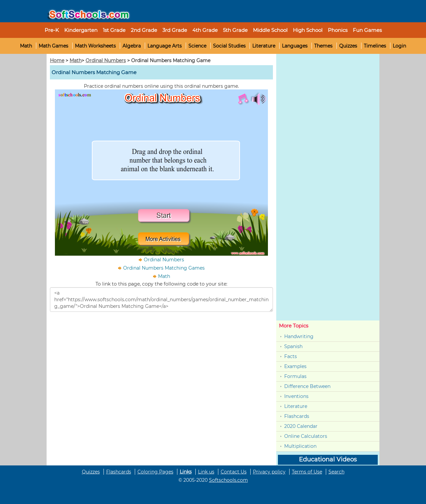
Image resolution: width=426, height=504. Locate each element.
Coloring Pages (155, 472)
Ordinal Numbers (106, 61)
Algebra (132, 46)
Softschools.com (228, 480)
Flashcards (297, 416)
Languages (295, 46)
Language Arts (165, 46)
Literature (264, 46)
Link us (206, 472)
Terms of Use (307, 472)
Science (197, 46)
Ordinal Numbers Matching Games (164, 268)
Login (399, 46)
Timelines (375, 46)
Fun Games (367, 30)
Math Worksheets (95, 46)
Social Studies (229, 46)
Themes (323, 46)
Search (336, 472)
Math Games (53, 46)
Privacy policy (269, 472)
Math (26, 46)
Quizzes (348, 46)
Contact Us (234, 472)
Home (57, 61)
